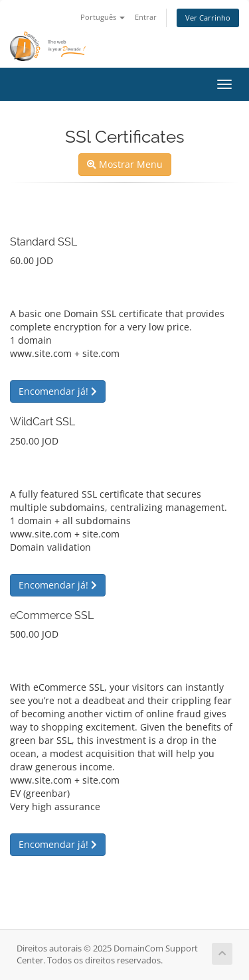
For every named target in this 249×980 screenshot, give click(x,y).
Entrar (146, 17)
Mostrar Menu (125, 164)
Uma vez (29, 288)
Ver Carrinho (208, 18)
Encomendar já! (58, 391)
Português (103, 17)
